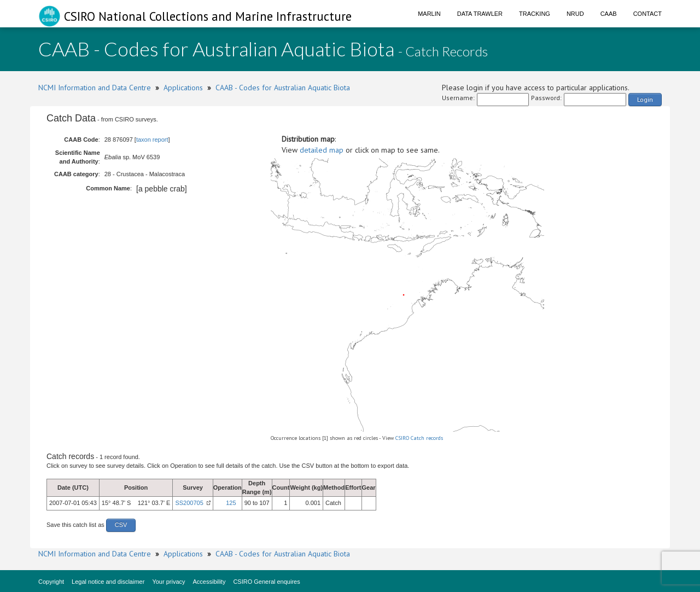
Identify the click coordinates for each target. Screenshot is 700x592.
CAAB (609, 14)
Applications (183, 88)
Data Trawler (480, 14)
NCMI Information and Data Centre (95, 88)
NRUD (575, 14)
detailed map (322, 150)
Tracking (535, 14)
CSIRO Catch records (419, 438)
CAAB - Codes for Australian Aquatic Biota (283, 88)
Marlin (429, 14)
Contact (647, 14)
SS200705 (189, 503)
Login (645, 99)
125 (231, 503)
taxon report (152, 140)
